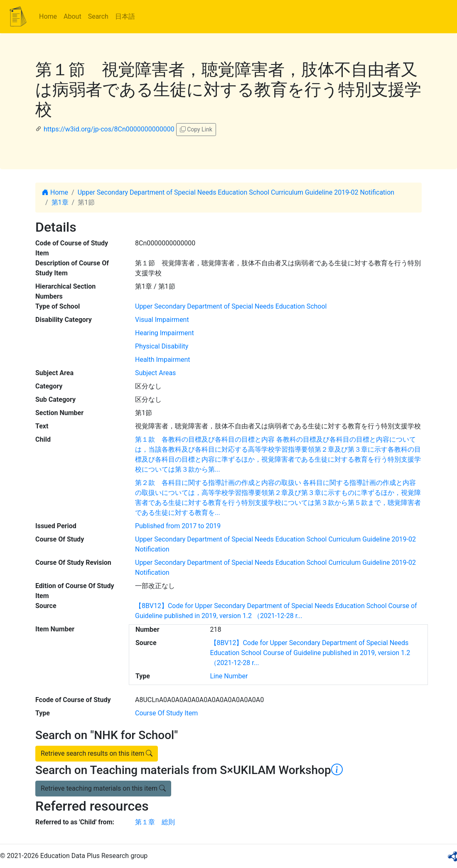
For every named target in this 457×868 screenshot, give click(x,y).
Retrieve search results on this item (97, 753)
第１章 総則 (155, 822)
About (72, 16)
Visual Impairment (162, 320)
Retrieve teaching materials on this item (103, 788)
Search (98, 16)
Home (48, 16)
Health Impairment (162, 360)
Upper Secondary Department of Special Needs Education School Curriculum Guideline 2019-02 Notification (236, 192)
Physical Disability (162, 346)
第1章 (60, 202)
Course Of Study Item (166, 713)
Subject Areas (155, 373)
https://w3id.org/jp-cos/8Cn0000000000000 (109, 129)
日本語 (125, 16)
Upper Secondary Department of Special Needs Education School (231, 306)
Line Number (229, 676)
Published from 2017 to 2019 (178, 526)
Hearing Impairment (165, 333)
